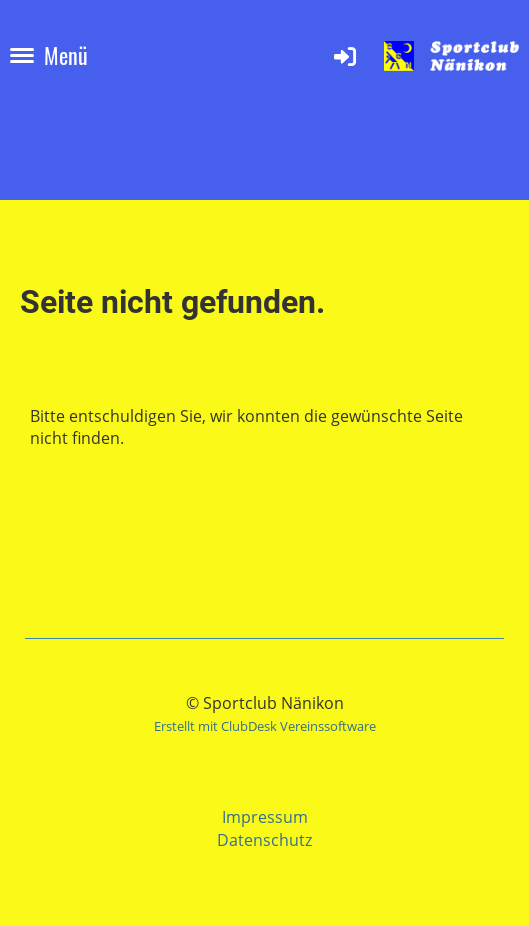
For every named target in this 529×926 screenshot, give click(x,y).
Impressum (265, 817)
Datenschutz (264, 840)
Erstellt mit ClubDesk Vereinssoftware (265, 726)
